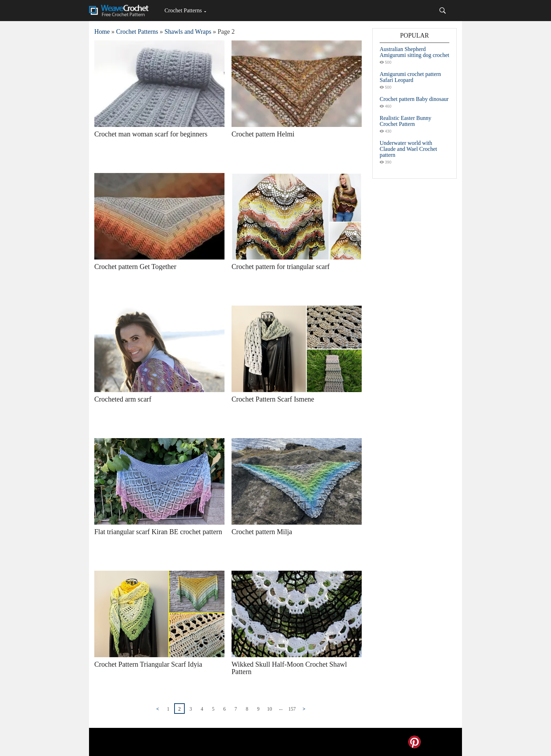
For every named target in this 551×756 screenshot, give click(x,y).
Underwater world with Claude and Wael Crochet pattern (408, 149)
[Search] (443, 11)
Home (102, 32)
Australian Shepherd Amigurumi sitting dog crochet (414, 52)
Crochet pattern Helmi (263, 134)
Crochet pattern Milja (262, 532)
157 (292, 709)
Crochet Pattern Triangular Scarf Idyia (148, 664)
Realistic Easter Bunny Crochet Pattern (406, 121)
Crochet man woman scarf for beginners (151, 134)
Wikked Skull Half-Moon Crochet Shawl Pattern (289, 668)
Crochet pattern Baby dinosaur (414, 99)
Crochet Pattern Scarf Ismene (273, 399)
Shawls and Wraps (188, 32)
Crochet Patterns (183, 10)
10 (270, 709)
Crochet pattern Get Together (135, 267)
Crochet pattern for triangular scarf (281, 267)
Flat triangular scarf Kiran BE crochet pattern (158, 532)
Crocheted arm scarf (123, 399)
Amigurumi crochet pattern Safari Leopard (410, 77)
